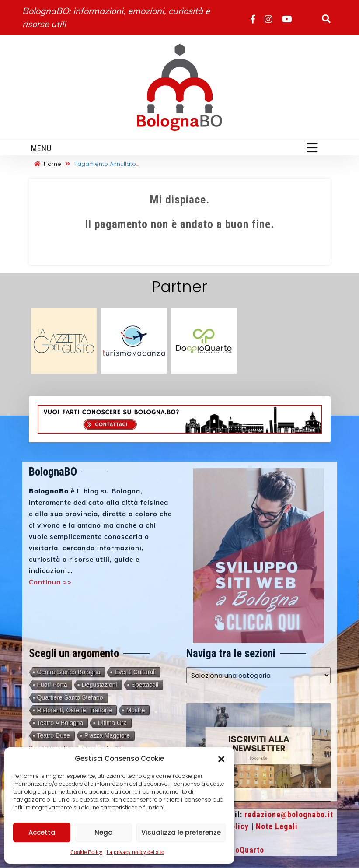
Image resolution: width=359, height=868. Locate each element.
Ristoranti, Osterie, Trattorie (75, 710)
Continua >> (50, 582)
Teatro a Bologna (60, 723)
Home (48, 164)
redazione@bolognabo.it (289, 814)
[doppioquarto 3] (204, 340)
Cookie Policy (86, 852)
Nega (104, 832)
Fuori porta (52, 685)
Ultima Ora (112, 723)
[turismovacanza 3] (134, 340)
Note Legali (277, 826)
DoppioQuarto (239, 850)
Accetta (42, 832)
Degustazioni (99, 685)
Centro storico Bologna (69, 672)
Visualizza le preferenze (181, 832)
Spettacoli (145, 685)
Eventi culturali (135, 672)
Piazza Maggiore (107, 735)
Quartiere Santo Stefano (70, 697)
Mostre (136, 710)
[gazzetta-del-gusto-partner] (64, 340)
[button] (221, 759)
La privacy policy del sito (136, 852)
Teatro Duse (54, 735)
